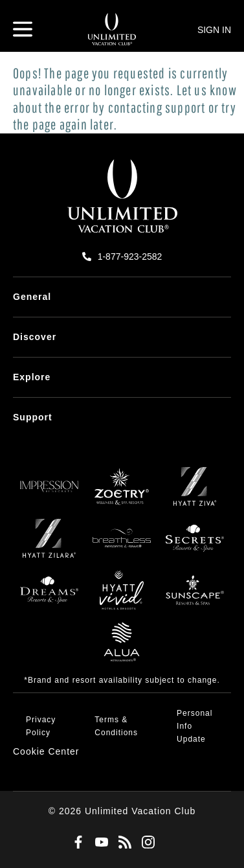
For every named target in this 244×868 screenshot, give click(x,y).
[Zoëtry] (122, 493)
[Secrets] (195, 545)
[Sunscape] (195, 597)
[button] (46, 752)
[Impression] (49, 493)
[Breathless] (122, 545)
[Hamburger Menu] (23, 29)
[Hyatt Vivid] (122, 597)
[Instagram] (146, 843)
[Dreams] (49, 597)
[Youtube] (99, 843)
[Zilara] (49, 545)
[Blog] (122, 843)
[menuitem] (122, 297)
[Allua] (122, 648)
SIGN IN (214, 30)
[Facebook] (76, 843)
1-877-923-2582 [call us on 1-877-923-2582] (130, 257)
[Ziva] (195, 493)
